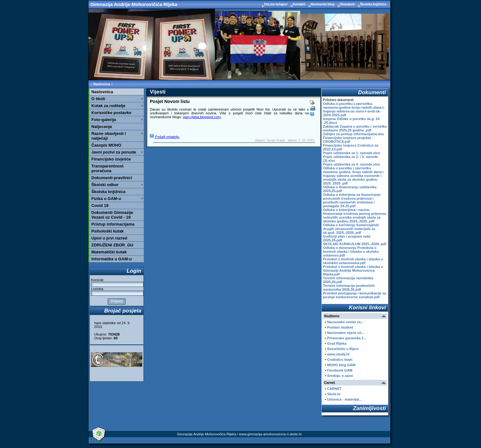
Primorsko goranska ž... (347, 338)
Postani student (340, 327)
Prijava (116, 301)
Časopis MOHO (106, 145)
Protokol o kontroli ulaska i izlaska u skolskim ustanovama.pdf (353, 261)
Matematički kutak (109, 252)
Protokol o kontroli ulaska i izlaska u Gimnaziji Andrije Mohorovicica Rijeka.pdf (353, 270)
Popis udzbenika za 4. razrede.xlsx (351, 164)
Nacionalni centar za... (345, 322)
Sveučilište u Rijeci (343, 349)
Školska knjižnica (373, 4)
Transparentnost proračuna (107, 168)
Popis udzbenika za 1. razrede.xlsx (351, 153)
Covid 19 (100, 206)
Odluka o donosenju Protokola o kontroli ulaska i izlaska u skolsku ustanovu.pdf (351, 251)
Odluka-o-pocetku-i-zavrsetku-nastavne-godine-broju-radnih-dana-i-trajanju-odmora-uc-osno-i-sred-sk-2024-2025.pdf (354, 109)
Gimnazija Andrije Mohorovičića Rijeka (134, 4)
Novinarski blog (323, 4)
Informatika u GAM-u (112, 259)
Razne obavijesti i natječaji (109, 136)
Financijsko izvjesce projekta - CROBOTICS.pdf (348, 140)
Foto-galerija (104, 120)
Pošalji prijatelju (164, 137)
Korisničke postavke (111, 113)
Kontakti (299, 4)
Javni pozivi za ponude (114, 152)
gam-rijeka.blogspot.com (202, 117)
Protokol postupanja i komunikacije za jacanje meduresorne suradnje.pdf (355, 295)
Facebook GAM (340, 370)
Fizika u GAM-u (106, 199)
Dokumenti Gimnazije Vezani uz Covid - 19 (112, 215)
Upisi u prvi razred (109, 238)
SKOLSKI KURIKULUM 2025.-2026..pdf (355, 244)
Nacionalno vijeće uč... (346, 333)
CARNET (334, 389)
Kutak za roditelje (108, 106)
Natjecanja (102, 127)
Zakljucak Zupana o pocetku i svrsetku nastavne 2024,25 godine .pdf (355, 128)
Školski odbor (105, 185)
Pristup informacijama (113, 224)
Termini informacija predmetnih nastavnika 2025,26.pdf (349, 288)
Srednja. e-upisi (340, 376)
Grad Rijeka (337, 343)
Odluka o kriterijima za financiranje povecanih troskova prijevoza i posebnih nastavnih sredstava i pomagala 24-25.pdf (352, 200)
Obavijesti (348, 4)
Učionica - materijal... (344, 399)
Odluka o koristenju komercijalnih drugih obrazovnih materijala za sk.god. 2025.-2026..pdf (351, 229)
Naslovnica (102, 84)
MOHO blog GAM (341, 365)
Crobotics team (340, 360)
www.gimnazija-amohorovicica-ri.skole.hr (270, 434)
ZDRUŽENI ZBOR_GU (112, 245)
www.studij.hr (338, 354)
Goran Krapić (276, 140)
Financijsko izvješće (111, 159)
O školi (98, 99)
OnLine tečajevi (276, 4)
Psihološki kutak (108, 231)
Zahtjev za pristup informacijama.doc (354, 134)
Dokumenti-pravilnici (112, 178)
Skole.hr (334, 394)
